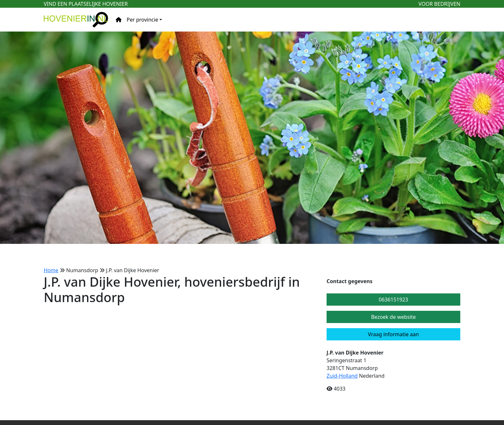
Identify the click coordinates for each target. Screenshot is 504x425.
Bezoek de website (393, 317)
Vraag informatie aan (393, 334)
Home (51, 270)
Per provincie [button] (142, 20)
